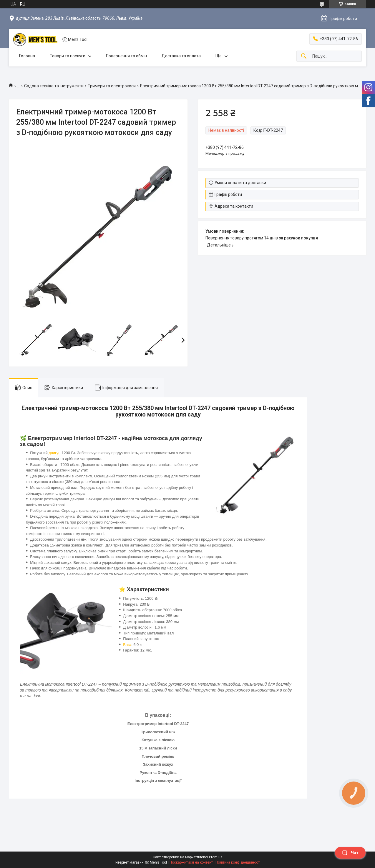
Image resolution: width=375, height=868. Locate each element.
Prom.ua (216, 857)
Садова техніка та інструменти (54, 86)
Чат (350, 853)
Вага (127, 645)
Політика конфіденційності (238, 862)
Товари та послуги (68, 56)
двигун (54, 453)
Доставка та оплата (181, 56)
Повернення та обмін (126, 56)
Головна (27, 56)
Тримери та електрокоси (112, 86)
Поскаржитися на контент (191, 862)
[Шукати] (304, 56)
